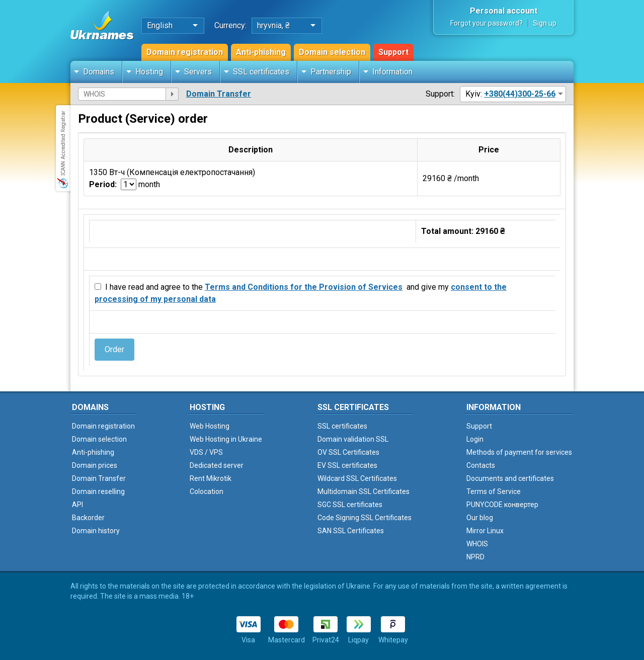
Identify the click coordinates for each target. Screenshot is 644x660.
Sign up (545, 23)
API (77, 505)
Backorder (88, 518)
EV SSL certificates (347, 465)
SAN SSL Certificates (351, 531)
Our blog (480, 518)
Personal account (504, 11)
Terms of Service (494, 491)
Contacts (481, 465)
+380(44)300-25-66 (520, 94)
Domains (99, 72)
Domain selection (332, 52)
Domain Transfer (219, 94)
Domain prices (95, 465)
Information (392, 72)
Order (114, 349)
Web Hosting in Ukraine (226, 439)
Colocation (207, 491)
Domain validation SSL (353, 439)
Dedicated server (217, 465)
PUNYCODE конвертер (502, 505)
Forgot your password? (487, 23)
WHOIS (477, 544)
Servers (198, 72)
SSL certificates (261, 72)
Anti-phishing (261, 52)
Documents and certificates (510, 478)
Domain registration (185, 52)
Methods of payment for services (519, 452)
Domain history (96, 531)
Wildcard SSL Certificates (357, 478)
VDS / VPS (206, 452)
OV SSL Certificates (348, 452)
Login (475, 439)
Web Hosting (210, 426)
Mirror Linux (485, 531)
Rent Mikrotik (211, 478)
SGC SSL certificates (350, 505)
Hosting (149, 72)
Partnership (331, 72)
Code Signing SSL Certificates (365, 518)
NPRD (475, 557)
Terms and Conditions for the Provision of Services (304, 287)
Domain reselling (98, 491)
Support (393, 52)
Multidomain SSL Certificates (364, 491)
